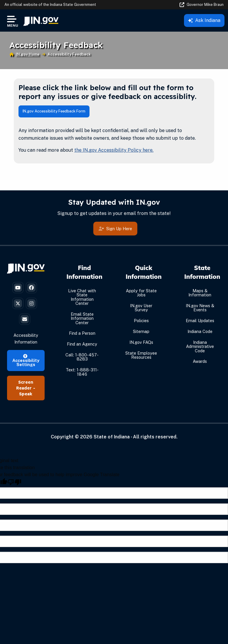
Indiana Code (200, 331)
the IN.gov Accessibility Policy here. (114, 150)
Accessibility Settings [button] (26, 361)
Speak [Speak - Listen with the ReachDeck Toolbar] (26, 394)
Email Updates (200, 321)
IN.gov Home (28, 54)
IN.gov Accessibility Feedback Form (54, 111)
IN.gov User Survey (141, 308)
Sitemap (141, 331)
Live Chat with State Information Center (82, 297)
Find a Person (82, 333)
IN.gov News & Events (200, 308)
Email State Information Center (82, 318)
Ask (204, 20)
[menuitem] (41, 21)
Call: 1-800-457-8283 (82, 357)
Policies (141, 321)
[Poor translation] (14, 482)
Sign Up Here (115, 229)
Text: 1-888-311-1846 (82, 372)
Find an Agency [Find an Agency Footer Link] (82, 344)
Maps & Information (200, 293)
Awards (200, 361)
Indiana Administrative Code (200, 346)
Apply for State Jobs (141, 293)
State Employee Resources (141, 355)
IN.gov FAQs (141, 342)
